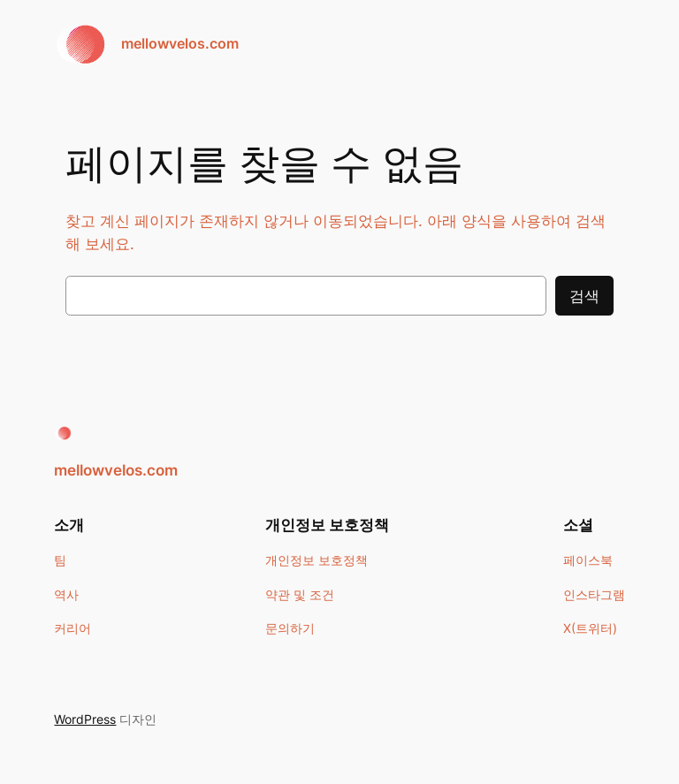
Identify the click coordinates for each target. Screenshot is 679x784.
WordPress (85, 719)
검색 (584, 296)
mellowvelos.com (180, 43)
